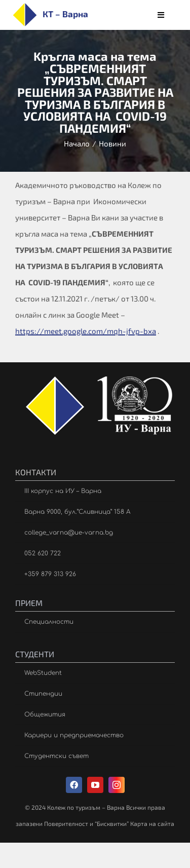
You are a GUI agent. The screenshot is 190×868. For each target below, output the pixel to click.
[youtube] (95, 785)
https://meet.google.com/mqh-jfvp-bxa (86, 331)
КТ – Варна (65, 14)
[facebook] (74, 785)
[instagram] (117, 785)
